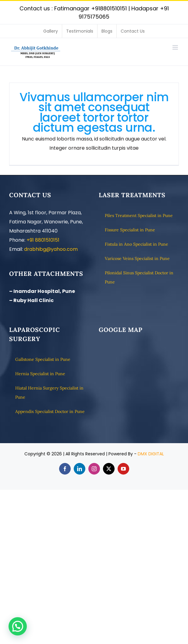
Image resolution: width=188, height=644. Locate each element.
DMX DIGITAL (151, 454)
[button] (18, 626)
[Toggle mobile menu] (176, 47)
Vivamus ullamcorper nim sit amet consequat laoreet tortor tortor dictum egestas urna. (94, 112)
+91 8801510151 (43, 240)
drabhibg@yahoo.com (51, 249)
